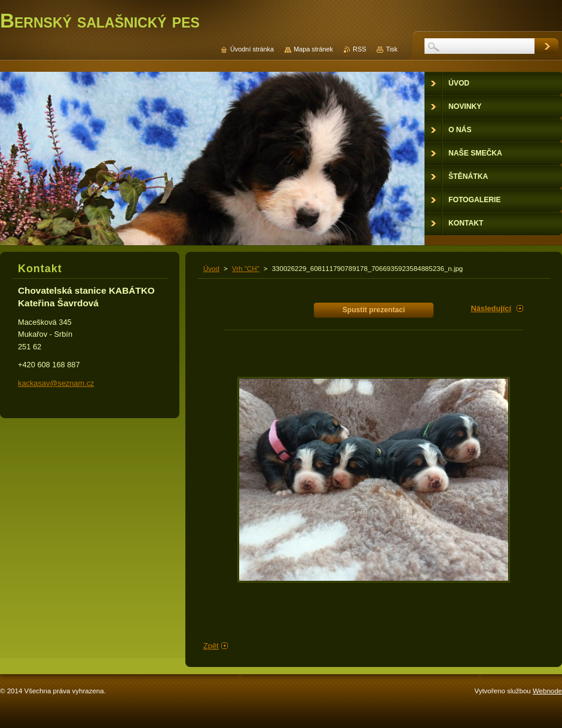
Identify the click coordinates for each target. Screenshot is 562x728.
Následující (491, 308)
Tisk (392, 49)
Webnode (547, 691)
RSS (359, 49)
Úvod (211, 269)
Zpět (211, 646)
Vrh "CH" (246, 269)
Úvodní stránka (252, 49)
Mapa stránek (313, 49)
